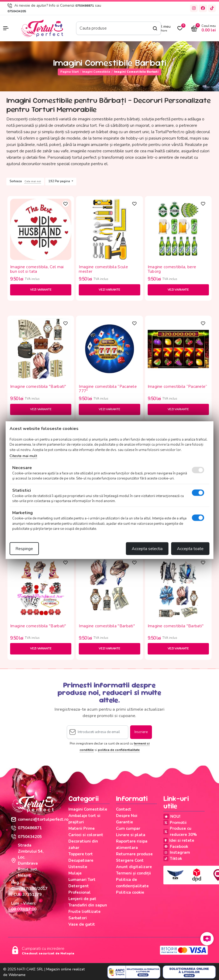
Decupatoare (81, 860)
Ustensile (78, 867)
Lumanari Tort (82, 880)
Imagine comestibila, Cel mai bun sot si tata (37, 269)
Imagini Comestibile (96, 72)
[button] (9, 28)
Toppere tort (81, 854)
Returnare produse (134, 854)
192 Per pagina (60, 181)
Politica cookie (130, 892)
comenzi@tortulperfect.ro (40, 819)
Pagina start (70, 72)
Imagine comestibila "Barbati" (38, 387)
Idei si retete (179, 840)
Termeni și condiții (133, 873)
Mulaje (75, 873)
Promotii (175, 823)
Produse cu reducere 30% (180, 831)
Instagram (177, 852)
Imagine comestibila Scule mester (103, 269)
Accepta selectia (147, 548)
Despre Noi (127, 816)
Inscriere (141, 732)
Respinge (24, 548)
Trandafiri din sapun (88, 905)
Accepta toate (190, 548)
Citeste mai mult (23, 456)
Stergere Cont (130, 860)
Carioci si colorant (86, 835)
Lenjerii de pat (82, 899)
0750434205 (17, 11)
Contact (124, 809)
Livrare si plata (131, 835)
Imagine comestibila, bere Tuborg (172, 269)
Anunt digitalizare (134, 867)
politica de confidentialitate (119, 750)
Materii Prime (82, 828)
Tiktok (173, 859)
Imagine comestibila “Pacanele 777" (108, 389)
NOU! (172, 816)
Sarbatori (78, 918)
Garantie (125, 822)
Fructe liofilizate (84, 912)
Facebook (176, 847)
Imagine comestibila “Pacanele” (177, 387)
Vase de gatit (82, 924)
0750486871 (85, 6)
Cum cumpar (128, 828)
